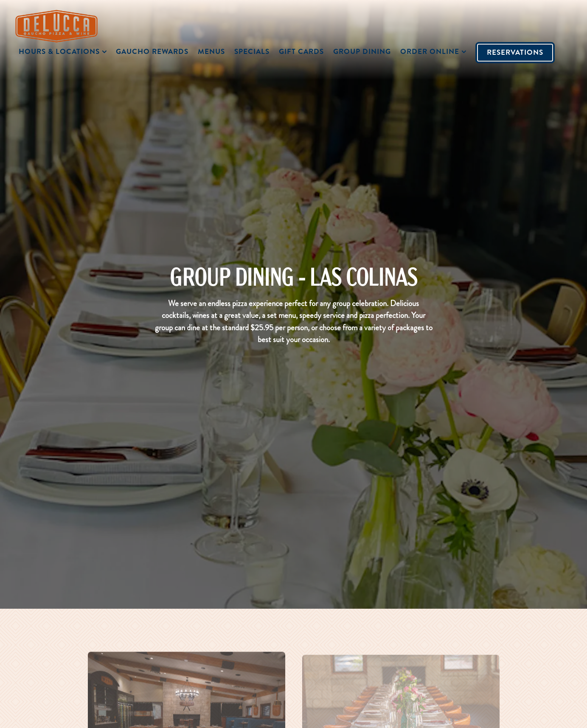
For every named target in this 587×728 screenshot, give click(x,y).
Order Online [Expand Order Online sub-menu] (435, 51)
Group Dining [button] (362, 51)
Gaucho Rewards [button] (152, 51)
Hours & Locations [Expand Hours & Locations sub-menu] (64, 51)
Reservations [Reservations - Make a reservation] (515, 52)
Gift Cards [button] (301, 51)
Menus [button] (211, 51)
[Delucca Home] (62, 25)
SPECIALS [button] (252, 51)
